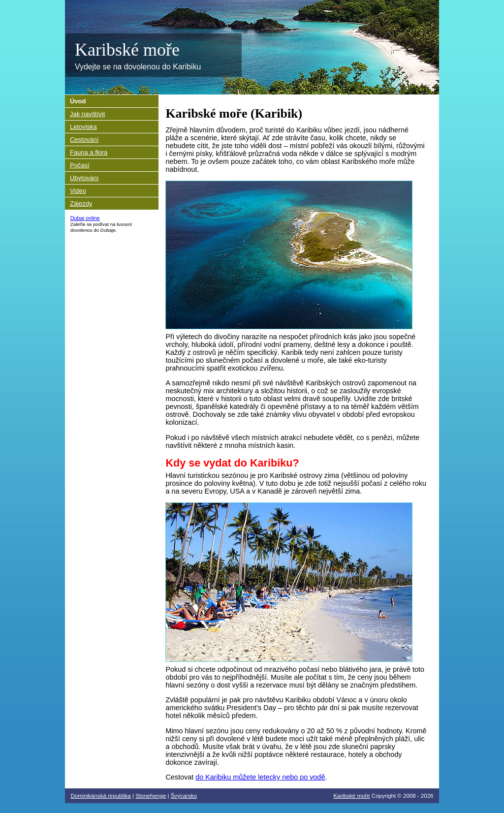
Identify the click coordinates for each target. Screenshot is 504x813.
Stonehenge (151, 796)
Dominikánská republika (101, 796)
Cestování (84, 140)
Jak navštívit (87, 114)
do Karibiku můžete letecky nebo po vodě (260, 777)
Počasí (80, 165)
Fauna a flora (89, 152)
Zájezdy (81, 203)
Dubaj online (85, 218)
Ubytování (84, 178)
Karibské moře (127, 50)
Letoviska (83, 127)
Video (78, 191)
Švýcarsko (184, 796)
